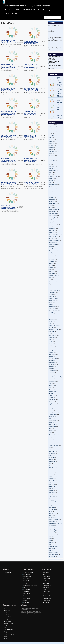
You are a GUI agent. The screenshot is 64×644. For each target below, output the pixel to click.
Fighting (51, 369)
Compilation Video (53, 553)
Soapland (51, 158)
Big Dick (51, 344)
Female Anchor (53, 422)
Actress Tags (29, 6)
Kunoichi (51, 247)
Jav (5, 609)
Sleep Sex (40, 188)
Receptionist (52, 238)
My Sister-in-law (9, 625)
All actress (46, 603)
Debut (50, 191)
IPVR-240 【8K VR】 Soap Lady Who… (54, 57)
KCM (50, 447)
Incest (50, 129)
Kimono (51, 356)
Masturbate (52, 493)
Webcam (51, 515)
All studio (26, 603)
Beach (50, 482)
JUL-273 (6, 638)
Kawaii (25, 601)
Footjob (51, 536)
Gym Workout (52, 286)
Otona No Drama (28, 594)
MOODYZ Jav (8, 618)
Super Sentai (52, 484)
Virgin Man (51, 274)
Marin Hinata (47, 579)
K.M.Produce (27, 599)
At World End (52, 548)
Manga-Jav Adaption (54, 240)
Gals (16, 69)
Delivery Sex (52, 350)
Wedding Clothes (53, 412)
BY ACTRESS (46, 6)
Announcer (51, 367)
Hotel (50, 449)
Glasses (51, 383)
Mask (50, 387)
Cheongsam (52, 201)
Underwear (33, 45)
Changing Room (53, 486)
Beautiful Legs (52, 414)
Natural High (27, 590)
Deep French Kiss (53, 348)
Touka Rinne (47, 592)
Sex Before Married (54, 555)
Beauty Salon (52, 220)
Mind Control (52, 251)
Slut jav (6, 634)
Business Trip (52, 400)
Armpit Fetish (52, 462)
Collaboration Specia (54, 445)
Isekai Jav (51, 267)
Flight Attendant (53, 214)
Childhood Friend (53, 435)
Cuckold (51, 207)
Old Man (51, 342)
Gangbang (51, 261)
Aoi (44, 575)
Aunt (50, 437)
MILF (50, 137)
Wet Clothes (52, 346)
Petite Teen (52, 338)
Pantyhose (38, 92)
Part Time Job (52, 391)
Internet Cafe (6, 46)
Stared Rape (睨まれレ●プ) (55, 524)
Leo (25, 588)
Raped (50, 474)
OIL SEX (51, 294)
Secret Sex (51, 410)
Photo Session (52, 381)
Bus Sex (51, 340)
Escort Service (15, 92)
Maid (42, 92)
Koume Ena (46, 588)
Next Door (51, 156)
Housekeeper (52, 292)
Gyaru (50, 305)
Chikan (50, 164)
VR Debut (51, 460)
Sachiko (45, 590)
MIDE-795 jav (8, 622)
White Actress (52, 309)
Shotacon (51, 178)
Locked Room (52, 480)
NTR (50, 133)
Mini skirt (14, 165)
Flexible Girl (52, 402)
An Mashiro (46, 594)
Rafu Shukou (27, 577)
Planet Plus (27, 575)
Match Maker (52, 468)
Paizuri (50, 538)
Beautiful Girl (33, 69)
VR (6, 6)
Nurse (50, 174)
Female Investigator (54, 209)
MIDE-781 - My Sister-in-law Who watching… (55, 62)
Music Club (51, 478)
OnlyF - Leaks (9, 10)
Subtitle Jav (18, 10)
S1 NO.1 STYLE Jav (9, 636)
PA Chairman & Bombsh (55, 377)
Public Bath (52, 451)
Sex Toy (51, 408)
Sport (50, 464)
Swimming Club (53, 218)
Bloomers (51, 296)
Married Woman (53, 185)
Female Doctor (53, 441)
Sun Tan (51, 418)
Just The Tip (52, 507)
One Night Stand (17, 44)
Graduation (52, 249)
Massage (51, 489)
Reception (51, 195)
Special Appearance (48, 10)
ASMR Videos (52, 557)
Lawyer (51, 470)
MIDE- (6, 614)
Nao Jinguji (46, 572)
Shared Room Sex (38, 165)
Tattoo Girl (51, 455)
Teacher (51, 150)
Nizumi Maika (47, 599)
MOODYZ (26, 579)
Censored (5, 44)
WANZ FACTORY (28, 572)
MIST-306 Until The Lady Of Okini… (55, 66)
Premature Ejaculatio (54, 317)
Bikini (50, 495)
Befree (25, 597)
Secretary (51, 431)
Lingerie (51, 141)
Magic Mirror (52, 522)
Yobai (50, 278)
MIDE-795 (7, 616)
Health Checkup (53, 546)
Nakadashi (11, 70)
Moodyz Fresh (28, 581)
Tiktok (50, 429)
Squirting (51, 172)
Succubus (51, 255)
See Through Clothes (54, 234)
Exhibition (4, 188)
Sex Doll (51, 393)
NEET (50, 551)
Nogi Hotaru (47, 577)
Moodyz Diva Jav (9, 620)
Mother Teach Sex (53, 325)
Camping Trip (52, 396)
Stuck (50, 544)
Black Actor (52, 331)
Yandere (51, 439)
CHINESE (38, 6)
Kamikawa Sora (47, 597)
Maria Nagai (47, 581)
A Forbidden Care (53, 176)
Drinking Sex (52, 364)
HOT (22, 6)
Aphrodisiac (52, 319)
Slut (9, 116)
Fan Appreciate (52, 170)
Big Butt (51, 145)
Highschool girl (34, 187)
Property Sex (52, 222)
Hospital (51, 398)
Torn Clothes (11, 188)
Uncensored (52, 189)
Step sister (7, 611)
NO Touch (51, 517)
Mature (51, 503)
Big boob (10, 44)
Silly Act (51, 499)
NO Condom (52, 457)
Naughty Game (5, 94)
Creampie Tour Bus (54, 329)
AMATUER (26, 10)
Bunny (32, 70)
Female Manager (53, 315)
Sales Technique (53, 216)
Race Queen (52, 166)
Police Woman (52, 371)
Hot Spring (51, 160)
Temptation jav (8, 631)
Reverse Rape (52, 509)
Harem (39, 69)
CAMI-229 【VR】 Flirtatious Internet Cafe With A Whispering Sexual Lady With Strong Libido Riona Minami (9, 209)
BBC (50, 334)
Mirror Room (52, 476)
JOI (41, 187)
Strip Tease (52, 542)
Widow (12, 116)
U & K (25, 583)
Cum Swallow (34, 188)
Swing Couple (52, 228)
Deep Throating (53, 358)
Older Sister (52, 135)
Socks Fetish (52, 532)
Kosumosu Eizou (53, 276)
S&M (50, 162)
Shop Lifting (52, 443)
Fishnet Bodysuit (53, 282)
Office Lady (52, 143)
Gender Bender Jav (53, 290)
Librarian (51, 265)
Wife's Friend (52, 362)
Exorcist (51, 257)
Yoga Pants (52, 272)
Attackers (26, 592)
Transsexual (52, 406)
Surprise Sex (52, 199)
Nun (50, 466)
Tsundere (51, 472)
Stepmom (51, 147)
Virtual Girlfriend (40, 45)
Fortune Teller (52, 497)
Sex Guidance (52, 453)
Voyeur (50, 321)
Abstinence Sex (53, 513)
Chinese (51, 389)
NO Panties (4, 117)
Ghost (50, 540)
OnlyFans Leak (52, 404)
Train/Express (52, 354)
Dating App (13, 46)
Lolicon (51, 302)
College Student (53, 203)
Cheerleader (52, 424)
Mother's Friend (53, 298)
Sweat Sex (51, 313)
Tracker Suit (52, 385)
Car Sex (51, 375)
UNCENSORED (14, 6)
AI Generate (52, 526)
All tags (6, 640)
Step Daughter (52, 426)
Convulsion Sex (53, 336)
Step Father (52, 232)
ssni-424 (6, 627)
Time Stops (52, 230)
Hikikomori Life (52, 420)
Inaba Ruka (46, 583)
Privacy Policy (8, 572)
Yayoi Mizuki (47, 601)
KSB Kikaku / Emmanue (30, 586)
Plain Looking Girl (6, 165)
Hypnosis (51, 288)
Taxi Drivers (52, 373)
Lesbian (51, 181)
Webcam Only (36, 10)
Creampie (51, 528)
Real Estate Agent (53, 501)
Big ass (14, 187)
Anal (50, 280)
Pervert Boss (52, 300)
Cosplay (51, 168)
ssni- (5, 629)
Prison (50, 226)
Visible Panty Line (53, 236)
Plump (50, 511)
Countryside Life (53, 534)
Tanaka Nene (47, 586)
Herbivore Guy (52, 530)
